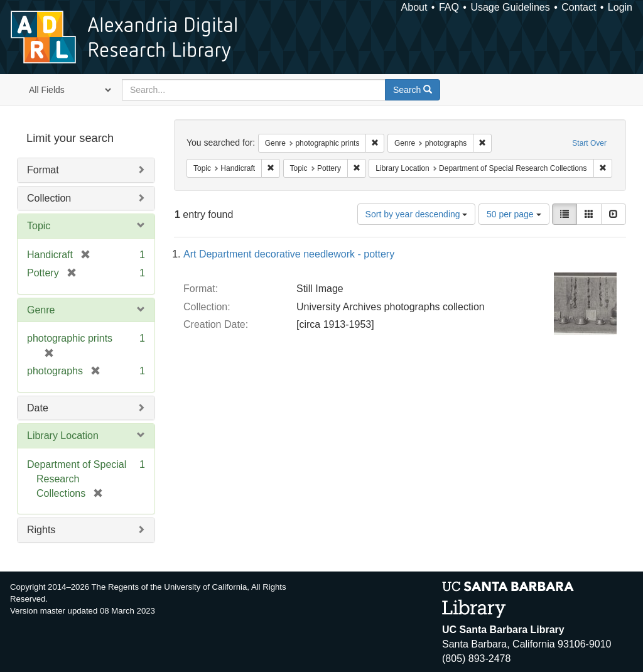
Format (43, 170)
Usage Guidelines (510, 7)
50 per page (514, 214)
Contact (579, 7)
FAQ (449, 7)
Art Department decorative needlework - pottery (289, 254)
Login (620, 7)
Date (38, 408)
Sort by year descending (417, 214)
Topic (39, 226)
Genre (41, 310)
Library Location (63, 436)
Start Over (589, 143)
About (414, 7)
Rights (41, 530)
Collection (49, 198)
